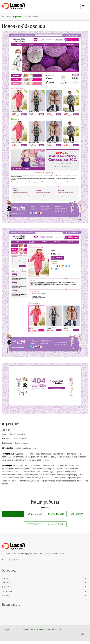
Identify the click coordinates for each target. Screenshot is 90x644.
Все (13, 514)
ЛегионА (39, 629)
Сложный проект (56, 524)
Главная (6, 17)
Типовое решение (34, 524)
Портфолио (17, 17)
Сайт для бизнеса (34, 514)
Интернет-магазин (56, 514)
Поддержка (7, 591)
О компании (7, 587)
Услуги (5, 578)
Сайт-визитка (77, 514)
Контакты (6, 595)
